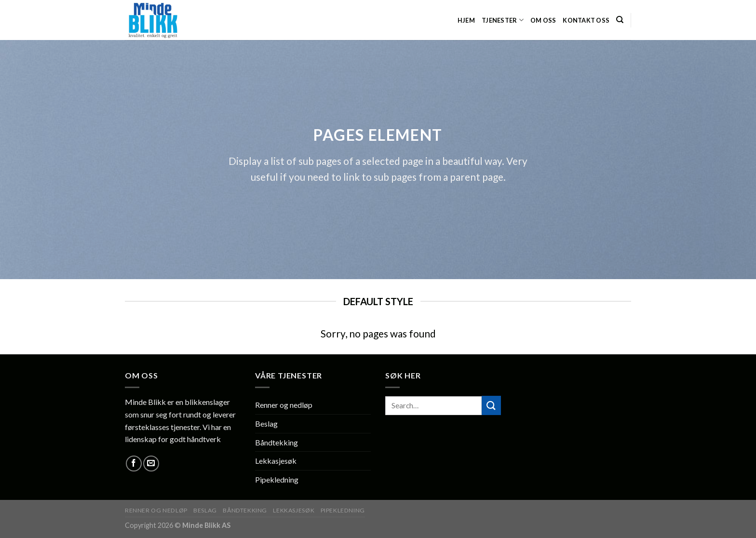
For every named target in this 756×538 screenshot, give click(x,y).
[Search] (620, 20)
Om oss (543, 20)
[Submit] (491, 405)
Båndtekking (277, 442)
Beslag (266, 424)
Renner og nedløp (284, 405)
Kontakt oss (586, 20)
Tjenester (503, 20)
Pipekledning (277, 479)
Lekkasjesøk (276, 461)
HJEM (466, 20)
